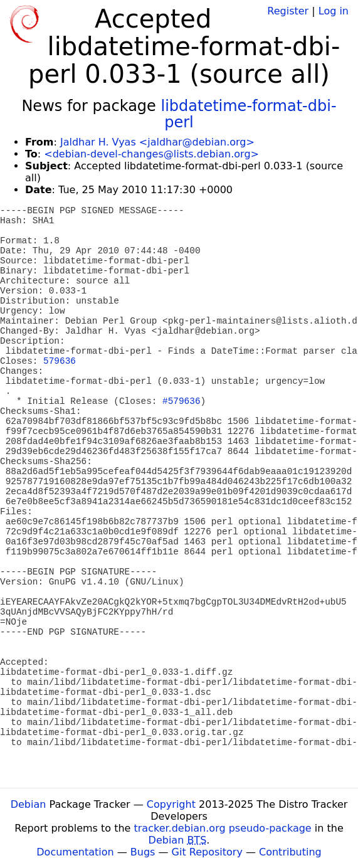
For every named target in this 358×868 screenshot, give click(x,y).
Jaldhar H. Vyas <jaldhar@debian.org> (157, 142)
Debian (29, 804)
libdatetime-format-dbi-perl (248, 114)
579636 (60, 361)
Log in (334, 11)
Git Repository (207, 852)
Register (288, 11)
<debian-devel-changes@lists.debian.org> (151, 154)
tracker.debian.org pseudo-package (223, 828)
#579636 (181, 401)
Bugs (143, 852)
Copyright (171, 804)
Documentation (75, 852)
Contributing (290, 852)
